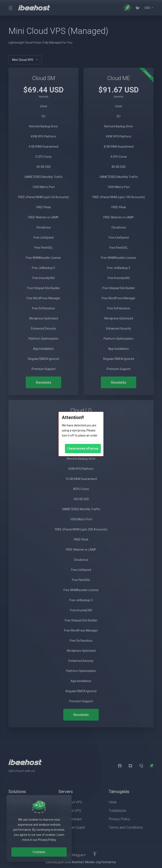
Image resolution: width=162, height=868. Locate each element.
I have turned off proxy (83, 449)
